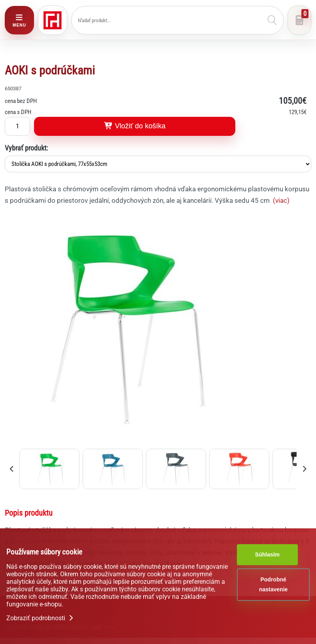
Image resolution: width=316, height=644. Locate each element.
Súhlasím (267, 554)
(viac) (281, 200)
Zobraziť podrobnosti (41, 618)
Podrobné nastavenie (273, 584)
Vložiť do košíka (135, 126)
